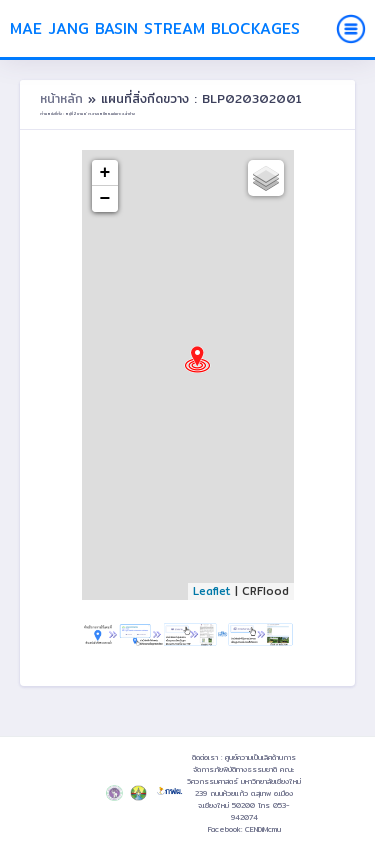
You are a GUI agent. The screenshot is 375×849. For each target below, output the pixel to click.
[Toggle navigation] (351, 29)
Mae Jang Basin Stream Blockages (155, 28)
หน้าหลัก (64, 98)
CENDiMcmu (263, 829)
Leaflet (212, 591)
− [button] (105, 199)
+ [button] (105, 173)
